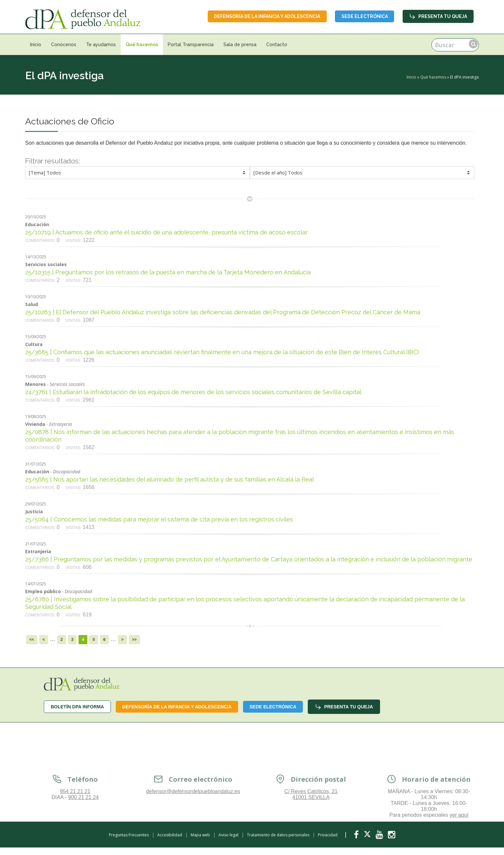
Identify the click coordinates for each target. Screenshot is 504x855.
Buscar (473, 44)
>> (134, 640)
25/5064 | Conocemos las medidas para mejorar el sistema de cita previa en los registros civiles (159, 519)
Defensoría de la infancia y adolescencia (266, 16)
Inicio (36, 45)
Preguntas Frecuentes (129, 835)
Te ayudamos (101, 45)
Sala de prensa (240, 45)
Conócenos (64, 45)
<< (32, 640)
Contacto (277, 45)
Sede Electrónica (364, 16)
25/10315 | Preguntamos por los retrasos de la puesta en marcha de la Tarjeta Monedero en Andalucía (168, 272)
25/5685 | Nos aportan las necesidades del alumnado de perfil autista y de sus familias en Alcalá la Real (170, 479)
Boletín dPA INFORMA (77, 707)
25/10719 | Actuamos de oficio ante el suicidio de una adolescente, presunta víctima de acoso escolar (166, 232)
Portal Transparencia (191, 45)
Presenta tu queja (438, 16)
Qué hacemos (142, 45)
